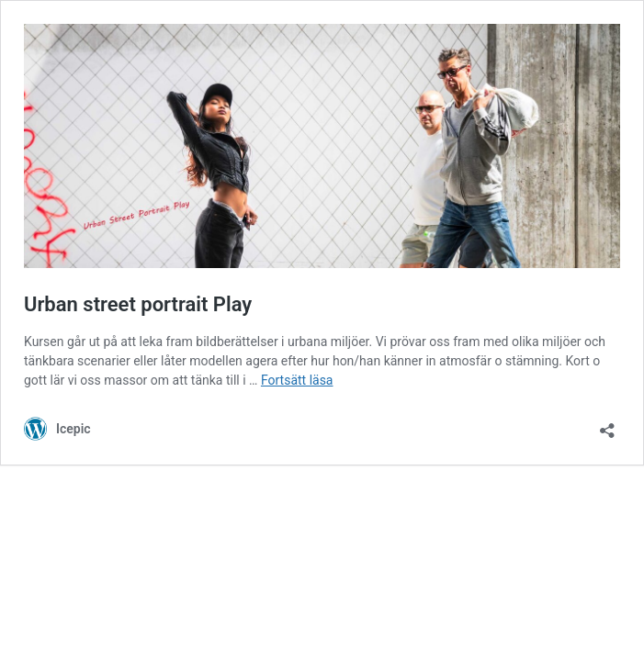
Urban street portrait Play (138, 304)
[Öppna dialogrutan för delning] (607, 425)
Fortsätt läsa (297, 380)
